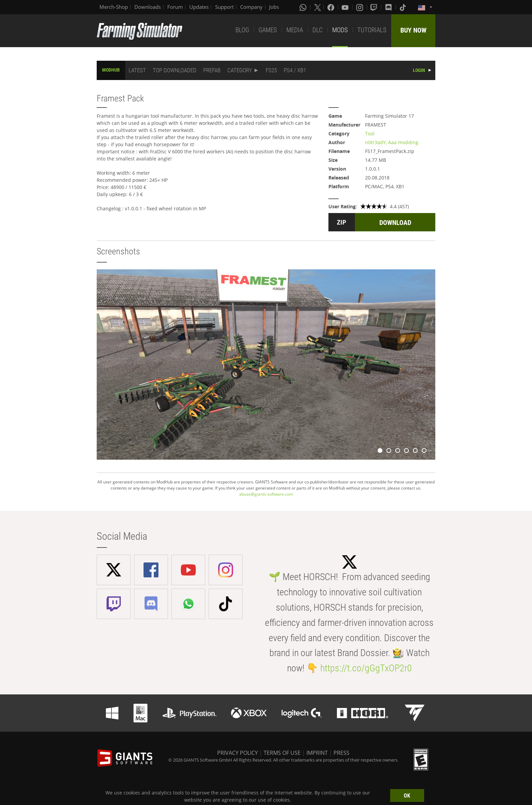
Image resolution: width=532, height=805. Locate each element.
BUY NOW (413, 30)
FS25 (271, 70)
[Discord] (389, 7)
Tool (370, 133)
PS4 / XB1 (295, 70)
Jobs (274, 7)
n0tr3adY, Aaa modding (392, 142)
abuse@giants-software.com (266, 494)
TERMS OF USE (282, 753)
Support (224, 7)
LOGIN (419, 70)
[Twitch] (375, 7)
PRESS (341, 753)
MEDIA (295, 30)
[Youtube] (346, 7)
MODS (340, 30)
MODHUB (111, 70)
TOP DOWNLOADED (175, 70)
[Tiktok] (403, 7)
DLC (318, 30)
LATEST (137, 70)
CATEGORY (240, 70)
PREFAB (212, 70)
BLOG (242, 30)
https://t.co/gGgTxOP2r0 (366, 668)
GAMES (268, 30)
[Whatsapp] (304, 7)
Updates (199, 7)
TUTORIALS (372, 30)
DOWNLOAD (395, 223)
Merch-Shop (114, 7)
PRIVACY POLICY (237, 753)
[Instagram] (360, 7)
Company (251, 7)
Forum (175, 7)
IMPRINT (317, 753)
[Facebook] (331, 7)
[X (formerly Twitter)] (318, 7)
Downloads (148, 7)
